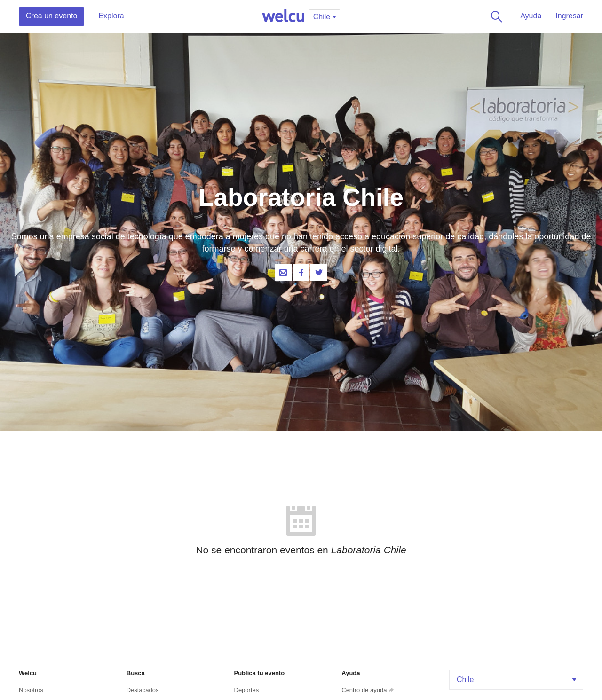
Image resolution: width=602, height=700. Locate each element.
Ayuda (531, 16)
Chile (517, 680)
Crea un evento (51, 16)
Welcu (283, 16)
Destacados (143, 690)
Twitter (319, 273)
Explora (111, 16)
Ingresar (569, 16)
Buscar (495, 16)
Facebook (301, 273)
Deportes (247, 690)
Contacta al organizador (283, 273)
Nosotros (31, 690)
